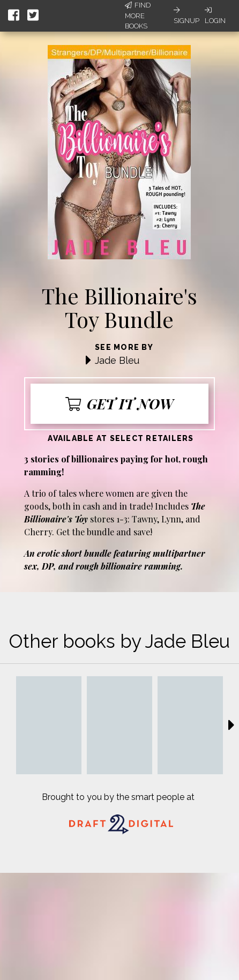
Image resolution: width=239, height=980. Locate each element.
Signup (186, 16)
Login (215, 16)
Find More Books (138, 16)
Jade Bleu (117, 360)
